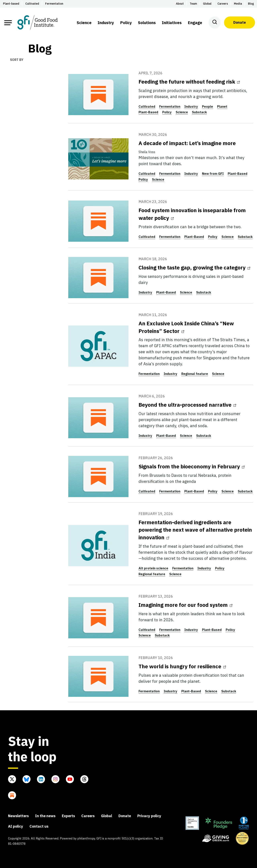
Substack (199, 112)
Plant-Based (148, 112)
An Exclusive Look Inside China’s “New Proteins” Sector (186, 327)
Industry (191, 106)
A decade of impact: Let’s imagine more (187, 143)
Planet (222, 106)
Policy (167, 112)
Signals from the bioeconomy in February (192, 466)
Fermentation (170, 106)
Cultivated (147, 106)
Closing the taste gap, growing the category (194, 267)
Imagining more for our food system (185, 605)
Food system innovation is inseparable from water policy (192, 214)
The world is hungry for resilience (182, 666)
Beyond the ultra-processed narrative (187, 405)
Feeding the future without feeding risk (189, 82)
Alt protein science (153, 568)
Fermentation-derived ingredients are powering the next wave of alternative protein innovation (195, 530)
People (208, 106)
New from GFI (213, 174)
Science (182, 112)
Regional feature (195, 374)
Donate (240, 22)
